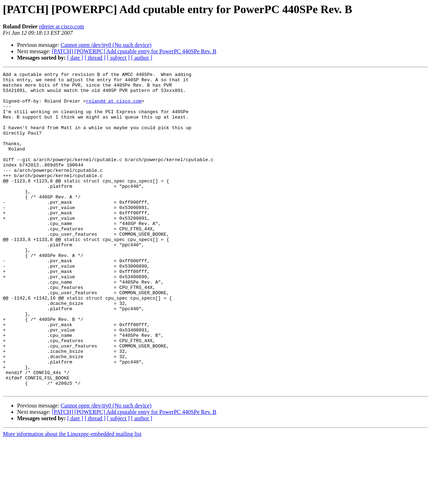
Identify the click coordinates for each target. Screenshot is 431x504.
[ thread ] (95, 58)
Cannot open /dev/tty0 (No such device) (106, 45)
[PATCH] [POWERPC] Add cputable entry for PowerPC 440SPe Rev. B (134, 51)
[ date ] (75, 58)
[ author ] (142, 58)
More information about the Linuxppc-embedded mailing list (72, 498)
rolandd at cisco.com (114, 107)
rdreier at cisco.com (62, 26)
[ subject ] (118, 58)
